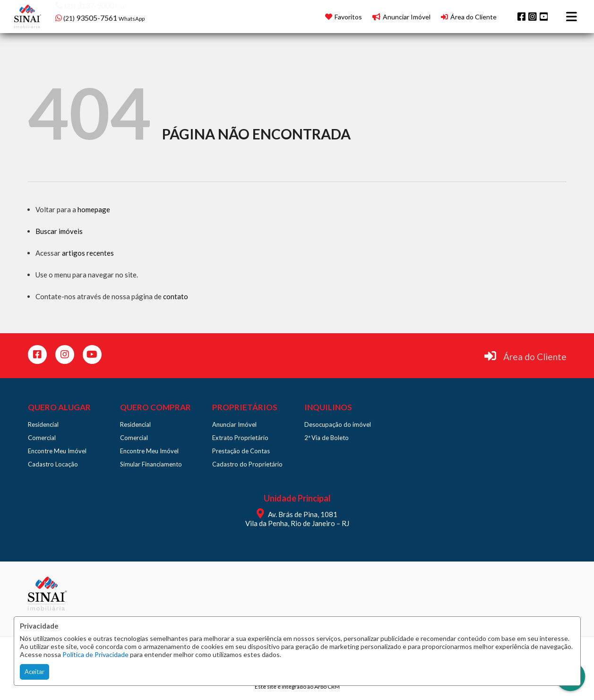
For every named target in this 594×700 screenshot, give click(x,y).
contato (176, 296)
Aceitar (34, 672)
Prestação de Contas (241, 451)
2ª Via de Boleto (327, 438)
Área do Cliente (535, 357)
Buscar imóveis (59, 231)
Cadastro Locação (53, 464)
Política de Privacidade (95, 654)
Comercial (42, 438)
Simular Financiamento (151, 464)
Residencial (43, 424)
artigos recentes (88, 253)
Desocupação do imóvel (338, 424)
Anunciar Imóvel (234, 424)
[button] (116, 15)
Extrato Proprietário (240, 438)
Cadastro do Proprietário (247, 464)
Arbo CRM (327, 687)
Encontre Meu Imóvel (57, 451)
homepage (94, 209)
